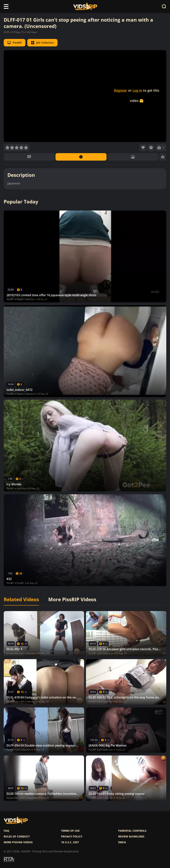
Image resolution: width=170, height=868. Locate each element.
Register (121, 90)
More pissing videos (18, 842)
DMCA (122, 842)
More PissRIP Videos (72, 600)
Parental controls (132, 831)
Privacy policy (72, 837)
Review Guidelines (131, 837)
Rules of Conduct (17, 837)
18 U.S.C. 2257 (70, 842)
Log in (137, 90)
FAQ (6, 831)
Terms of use (70, 831)
